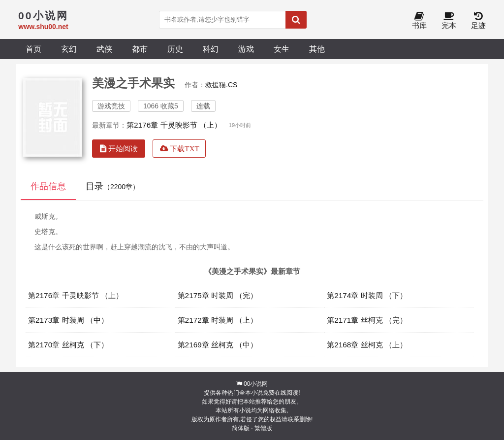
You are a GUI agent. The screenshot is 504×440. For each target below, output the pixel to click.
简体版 (241, 428)
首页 (33, 49)
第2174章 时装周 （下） (367, 295)
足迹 (478, 21)
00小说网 (256, 384)
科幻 (211, 49)
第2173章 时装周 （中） (68, 320)
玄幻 (69, 49)
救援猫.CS (221, 85)
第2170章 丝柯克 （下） (68, 345)
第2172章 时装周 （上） (218, 320)
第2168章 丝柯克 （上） (367, 345)
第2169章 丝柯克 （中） (218, 345)
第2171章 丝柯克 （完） (367, 320)
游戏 (246, 49)
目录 (112, 186)
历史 (175, 49)
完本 (449, 21)
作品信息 (48, 186)
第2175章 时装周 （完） (218, 295)
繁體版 (263, 428)
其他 (317, 49)
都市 (140, 49)
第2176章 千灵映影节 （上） (174, 125)
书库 (419, 21)
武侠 (104, 49)
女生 (282, 49)
